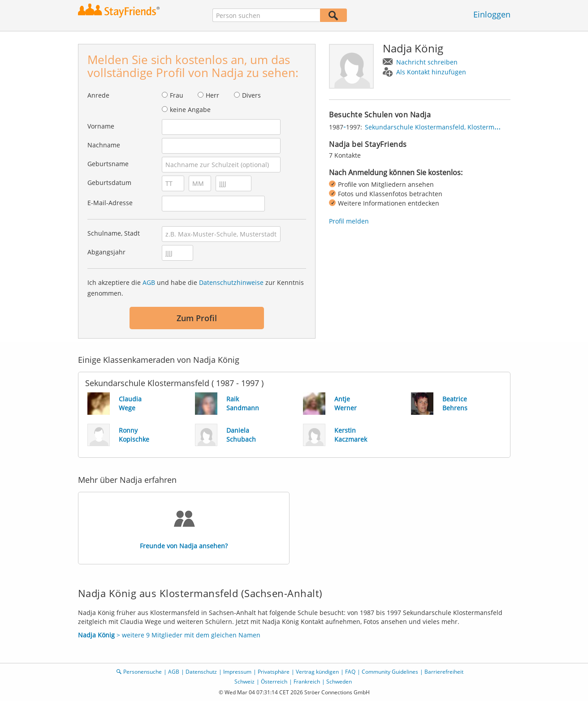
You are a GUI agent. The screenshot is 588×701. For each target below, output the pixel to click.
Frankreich (307, 682)
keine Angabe (190, 110)
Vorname (101, 126)
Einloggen (492, 14)
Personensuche (143, 672)
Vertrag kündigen (317, 672)
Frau (177, 95)
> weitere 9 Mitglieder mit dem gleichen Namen (169, 635)
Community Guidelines (390, 672)
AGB (149, 282)
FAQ (350, 672)
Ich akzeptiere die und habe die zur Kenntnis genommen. (196, 288)
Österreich (274, 682)
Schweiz (244, 682)
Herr (212, 95)
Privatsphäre (274, 672)
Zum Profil (197, 318)
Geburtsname (108, 164)
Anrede (98, 95)
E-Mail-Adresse (110, 203)
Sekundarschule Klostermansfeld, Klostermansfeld (441, 127)
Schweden (339, 682)
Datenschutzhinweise (231, 282)
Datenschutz (201, 672)
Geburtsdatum (109, 183)
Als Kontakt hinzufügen (431, 72)
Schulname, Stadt (114, 233)
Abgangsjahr (106, 252)
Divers (251, 95)
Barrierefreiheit (444, 672)
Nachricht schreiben (427, 62)
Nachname (104, 145)
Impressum (237, 672)
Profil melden (349, 221)
